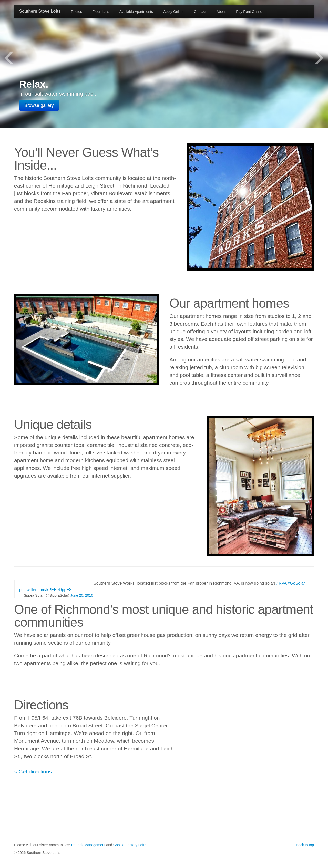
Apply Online (173, 12)
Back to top (305, 845)
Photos (77, 12)
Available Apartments (136, 12)
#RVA (281, 583)
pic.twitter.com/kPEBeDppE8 (45, 590)
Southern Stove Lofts (40, 11)
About (221, 12)
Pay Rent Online (249, 12)
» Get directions (33, 772)
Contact (200, 12)
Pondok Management (88, 845)
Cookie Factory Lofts (130, 845)
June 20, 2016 (82, 595)
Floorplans (101, 12)
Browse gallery (39, 105)
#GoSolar (296, 583)
